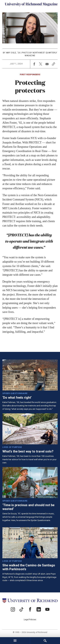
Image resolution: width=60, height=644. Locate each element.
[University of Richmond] (30, 601)
